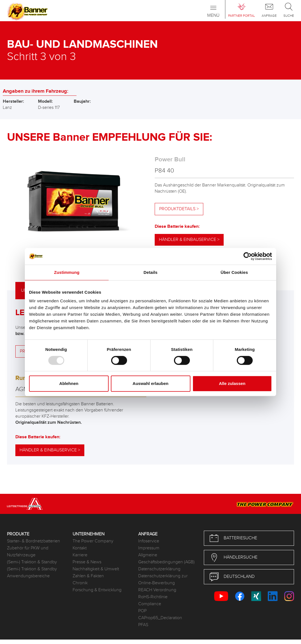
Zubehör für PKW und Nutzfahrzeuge (28, 552)
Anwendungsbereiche (28, 576)
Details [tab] (150, 272)
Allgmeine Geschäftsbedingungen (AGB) (166, 559)
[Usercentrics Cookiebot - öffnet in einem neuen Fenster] (248, 256)
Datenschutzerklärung (159, 569)
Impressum (149, 548)
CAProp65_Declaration (160, 618)
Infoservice (149, 541)
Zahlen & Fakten (88, 576)
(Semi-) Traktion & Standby (32, 562)
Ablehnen (69, 383)
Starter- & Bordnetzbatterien (34, 541)
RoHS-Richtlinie (153, 597)
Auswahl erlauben (150, 383)
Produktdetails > (179, 209)
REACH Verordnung (157, 590)
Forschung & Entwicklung (97, 590)
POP (142, 611)
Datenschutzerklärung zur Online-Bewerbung (163, 580)
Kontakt (80, 548)
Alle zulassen (232, 383)
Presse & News (87, 562)
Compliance (150, 604)
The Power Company (93, 541)
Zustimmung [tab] (67, 272)
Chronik (80, 583)
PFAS (143, 625)
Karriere (80, 555)
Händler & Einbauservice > (189, 240)
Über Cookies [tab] (234, 272)
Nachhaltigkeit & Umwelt (96, 569)
